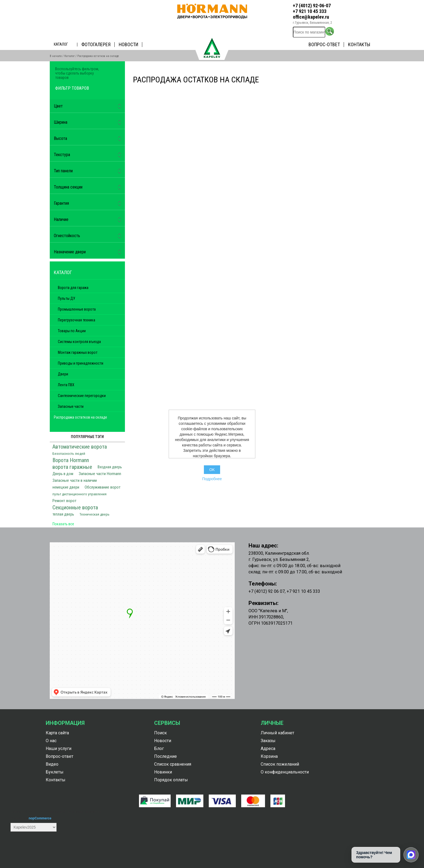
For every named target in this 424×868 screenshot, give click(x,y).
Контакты (359, 44)
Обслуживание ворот (103, 487)
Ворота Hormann (71, 460)
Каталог (61, 44)
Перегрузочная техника (77, 320)
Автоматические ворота (80, 447)
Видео (52, 764)
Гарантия (61, 203)
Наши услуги (59, 748)
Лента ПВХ (66, 385)
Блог (159, 748)
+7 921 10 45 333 (310, 11)
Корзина (269, 756)
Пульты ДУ (67, 298)
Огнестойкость (67, 236)
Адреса (268, 748)
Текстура (62, 155)
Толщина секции (68, 187)
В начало (56, 56)
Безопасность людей (69, 453)
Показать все (63, 524)
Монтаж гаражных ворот (78, 352)
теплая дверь (63, 514)
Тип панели (63, 171)
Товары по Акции (72, 331)
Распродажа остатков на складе (80, 417)
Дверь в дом (63, 474)
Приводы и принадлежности (81, 363)
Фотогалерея (96, 44)
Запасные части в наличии (75, 480)
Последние (165, 756)
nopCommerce (40, 818)
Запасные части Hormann (100, 474)
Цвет (58, 106)
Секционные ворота (75, 507)
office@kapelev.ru (311, 17)
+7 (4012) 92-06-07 (312, 6)
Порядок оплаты (171, 780)
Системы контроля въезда (79, 342)
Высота (60, 138)
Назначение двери (70, 252)
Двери (63, 374)
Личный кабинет (277, 733)
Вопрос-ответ (324, 44)
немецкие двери (66, 487)
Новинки (163, 772)
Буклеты (55, 772)
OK (212, 470)
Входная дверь (110, 467)
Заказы (268, 741)
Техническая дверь (95, 514)
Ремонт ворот (64, 501)
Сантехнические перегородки (82, 396)
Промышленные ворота (77, 309)
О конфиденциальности (285, 772)
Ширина (61, 122)
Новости (128, 44)
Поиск (160, 733)
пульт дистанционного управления (79, 494)
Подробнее (212, 479)
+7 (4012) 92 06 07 (267, 591)
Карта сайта (57, 733)
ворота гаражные (72, 467)
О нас (51, 741)
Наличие (61, 219)
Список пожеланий (280, 764)
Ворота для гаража (73, 288)
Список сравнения (173, 764)
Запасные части (71, 406)
